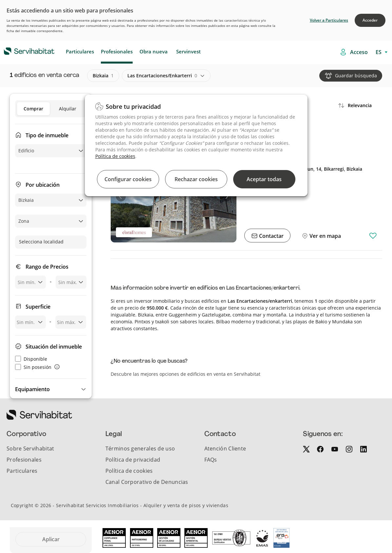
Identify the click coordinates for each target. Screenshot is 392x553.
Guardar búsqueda (356, 76)
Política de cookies (115, 156)
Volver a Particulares (329, 20)
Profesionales (117, 51)
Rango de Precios (47, 267)
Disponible (31, 359)
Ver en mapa (325, 236)
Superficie (38, 307)
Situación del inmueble (54, 347)
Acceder (370, 20)
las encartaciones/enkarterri (162, 76)
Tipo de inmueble (47, 135)
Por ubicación (43, 185)
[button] (51, 389)
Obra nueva (154, 51)
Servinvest (188, 51)
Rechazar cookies (196, 179)
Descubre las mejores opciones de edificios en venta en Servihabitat (186, 374)
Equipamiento (32, 389)
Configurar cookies (128, 179)
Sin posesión (33, 367)
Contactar (271, 236)
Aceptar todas (264, 179)
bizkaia (103, 76)
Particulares (80, 51)
